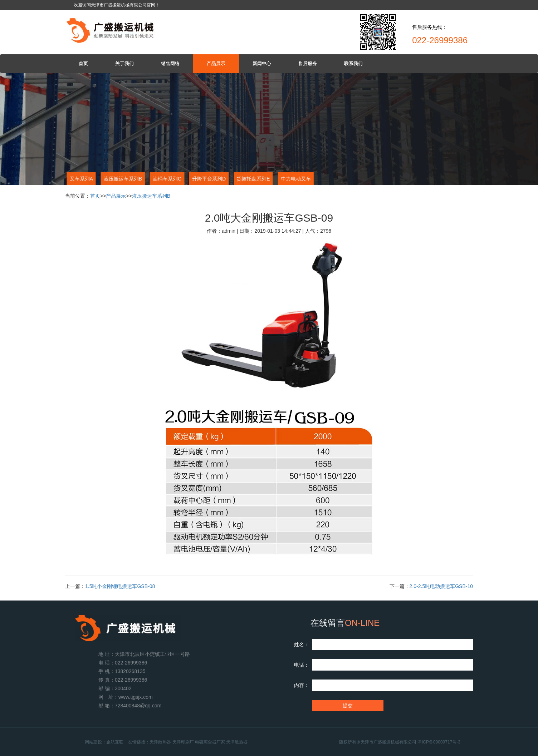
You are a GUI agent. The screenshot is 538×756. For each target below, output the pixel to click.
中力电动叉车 (295, 179)
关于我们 (124, 63)
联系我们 (353, 63)
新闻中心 (262, 63)
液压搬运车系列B (122, 179)
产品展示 (216, 63)
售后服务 (308, 63)
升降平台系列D (208, 179)
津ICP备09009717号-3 (451, 742)
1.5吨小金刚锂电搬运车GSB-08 (120, 586)
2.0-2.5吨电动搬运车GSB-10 (441, 586)
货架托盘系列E (252, 179)
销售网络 (170, 63)
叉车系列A (80, 179)
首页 (83, 63)
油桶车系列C (166, 179)
